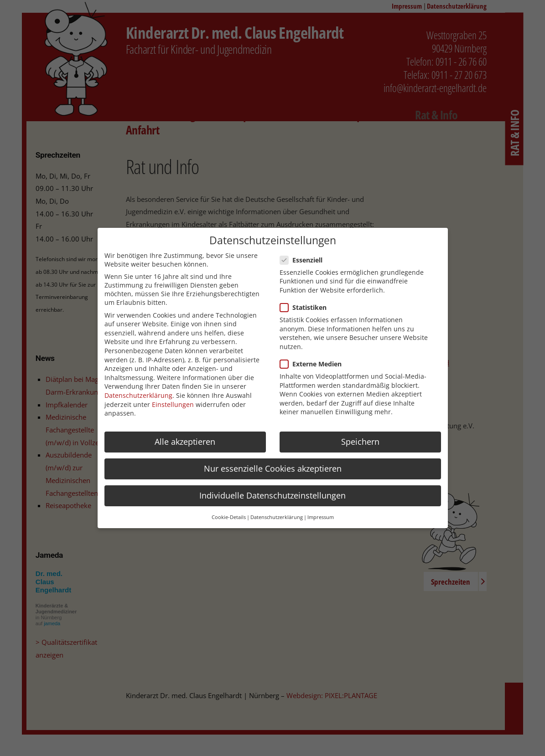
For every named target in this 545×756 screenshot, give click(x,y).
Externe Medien (314, 364)
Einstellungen (173, 404)
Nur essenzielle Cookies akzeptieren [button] (273, 468)
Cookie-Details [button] (229, 517)
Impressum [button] (321, 517)
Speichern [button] (360, 442)
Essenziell (304, 260)
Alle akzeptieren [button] (185, 442)
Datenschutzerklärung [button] (277, 517)
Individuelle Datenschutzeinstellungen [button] (272, 495)
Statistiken (306, 307)
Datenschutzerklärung (138, 395)
